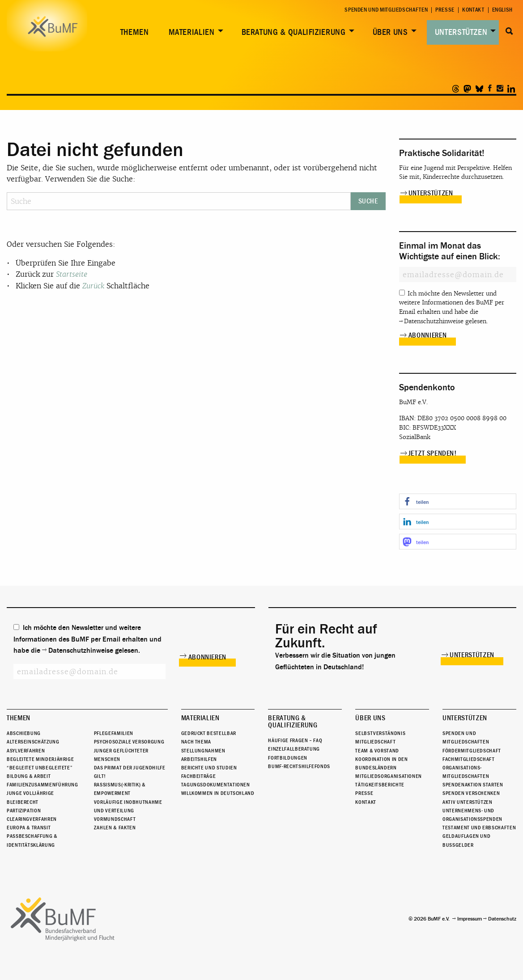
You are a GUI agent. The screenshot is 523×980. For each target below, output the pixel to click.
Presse (445, 10)
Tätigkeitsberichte (380, 785)
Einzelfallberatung (294, 749)
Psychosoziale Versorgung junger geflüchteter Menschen (129, 750)
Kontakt (473, 10)
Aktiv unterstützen (468, 802)
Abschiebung (24, 733)
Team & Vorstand (377, 751)
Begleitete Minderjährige (40, 759)
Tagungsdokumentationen (216, 785)
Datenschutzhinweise (434, 321)
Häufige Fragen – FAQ (295, 740)
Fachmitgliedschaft (469, 759)
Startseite (72, 274)
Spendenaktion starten (473, 785)
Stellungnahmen (203, 751)
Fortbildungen (287, 758)
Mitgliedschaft (375, 742)
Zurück (93, 286)
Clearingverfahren (32, 819)
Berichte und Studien (209, 768)
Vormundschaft (115, 819)
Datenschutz (502, 919)
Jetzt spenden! (433, 453)
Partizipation (24, 811)
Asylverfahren (26, 751)
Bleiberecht (23, 802)
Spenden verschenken (471, 794)
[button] (458, 501)
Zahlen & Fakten (115, 828)
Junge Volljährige (30, 794)
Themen (135, 32)
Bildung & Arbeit (29, 776)
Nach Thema (196, 742)
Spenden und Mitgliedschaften (386, 10)
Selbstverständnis (380, 733)
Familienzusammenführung (43, 785)
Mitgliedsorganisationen (389, 776)
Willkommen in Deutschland (218, 794)
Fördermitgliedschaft (472, 751)
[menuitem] (133, 32)
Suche (509, 31)
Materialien (192, 32)
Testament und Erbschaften (479, 828)
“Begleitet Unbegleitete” (40, 768)
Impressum (470, 919)
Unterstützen (461, 32)
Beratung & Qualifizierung (294, 32)
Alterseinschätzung (33, 742)
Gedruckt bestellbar (209, 733)
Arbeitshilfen (199, 759)
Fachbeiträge (199, 776)
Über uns (390, 32)
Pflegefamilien (114, 733)
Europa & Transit (29, 828)
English (502, 10)
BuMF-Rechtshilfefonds (299, 766)
